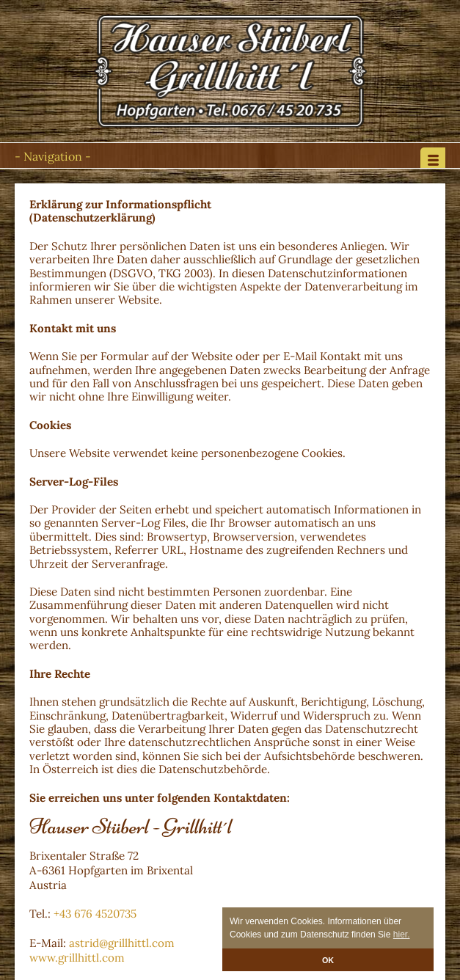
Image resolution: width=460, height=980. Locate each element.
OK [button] (328, 960)
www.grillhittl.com (77, 958)
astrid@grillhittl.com (122, 943)
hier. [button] (402, 935)
